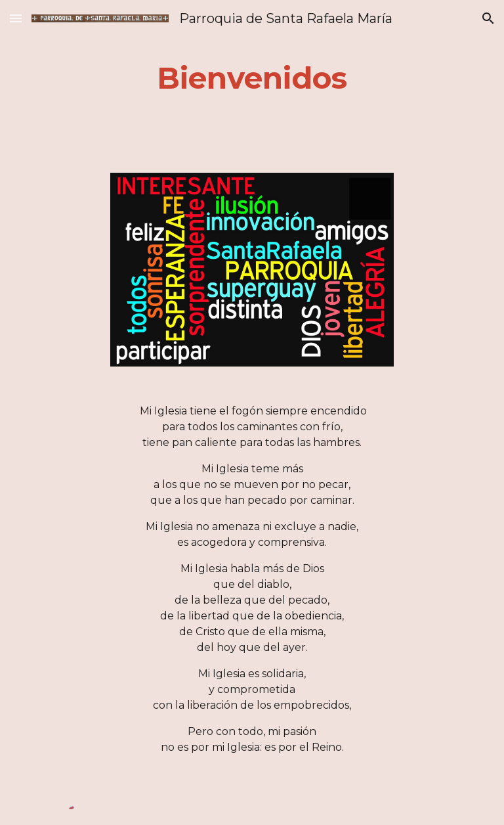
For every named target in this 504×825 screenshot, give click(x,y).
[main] (252, 78)
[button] (16, 18)
